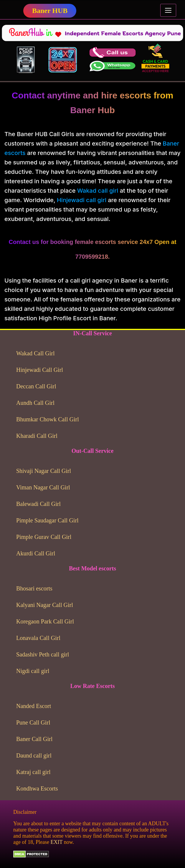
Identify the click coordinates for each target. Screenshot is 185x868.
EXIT (56, 842)
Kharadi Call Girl (37, 436)
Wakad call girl (98, 191)
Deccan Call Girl (36, 386)
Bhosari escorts (34, 588)
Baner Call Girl (34, 739)
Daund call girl (34, 755)
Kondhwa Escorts (37, 788)
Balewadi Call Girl (38, 504)
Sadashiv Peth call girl (43, 654)
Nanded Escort (34, 706)
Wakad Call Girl (35, 353)
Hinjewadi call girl (82, 200)
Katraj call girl (33, 772)
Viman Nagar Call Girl (43, 487)
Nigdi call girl (33, 671)
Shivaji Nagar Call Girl (44, 471)
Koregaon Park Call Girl (45, 621)
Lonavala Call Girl (38, 638)
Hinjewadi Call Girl (40, 370)
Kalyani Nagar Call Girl (45, 605)
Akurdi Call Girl (36, 553)
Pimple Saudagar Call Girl (47, 520)
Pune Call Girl (33, 722)
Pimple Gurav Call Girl (44, 537)
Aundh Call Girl (35, 403)
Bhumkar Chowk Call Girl (48, 419)
